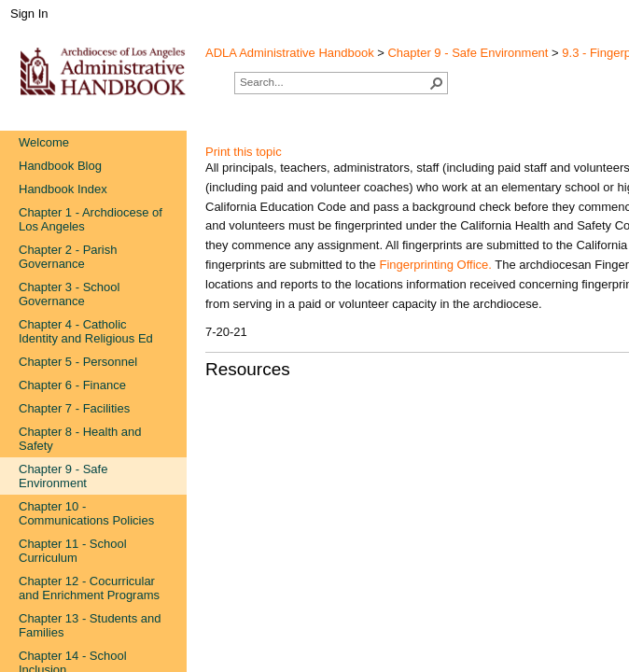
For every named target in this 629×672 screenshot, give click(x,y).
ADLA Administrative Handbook (290, 53)
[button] (437, 83)
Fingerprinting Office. (435, 265)
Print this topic (244, 152)
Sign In (29, 14)
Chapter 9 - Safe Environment (468, 53)
